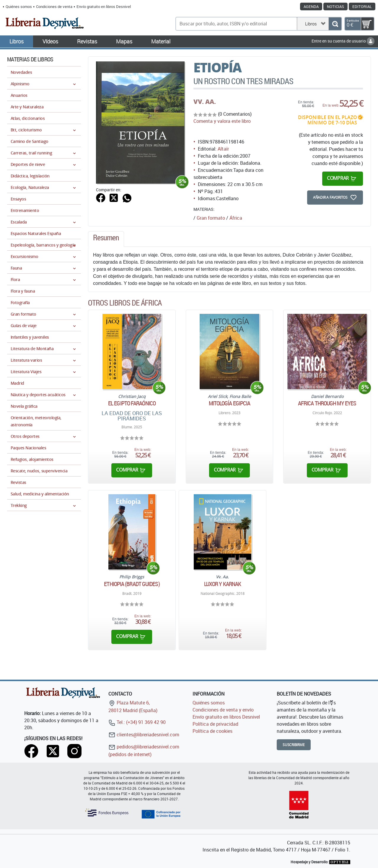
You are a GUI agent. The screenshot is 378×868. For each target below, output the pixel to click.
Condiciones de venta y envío (223, 710)
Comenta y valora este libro (222, 121)
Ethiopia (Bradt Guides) (132, 584)
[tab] (106, 239)
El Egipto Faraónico (132, 403)
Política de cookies (212, 731)
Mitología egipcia (230, 403)
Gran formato (211, 218)
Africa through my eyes (327, 403)
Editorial (362, 6)
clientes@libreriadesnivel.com (144, 735)
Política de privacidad (215, 724)
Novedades (21, 72)
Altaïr (223, 149)
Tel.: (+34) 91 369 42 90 (137, 722)
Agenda (311, 6)
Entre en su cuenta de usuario (343, 41)
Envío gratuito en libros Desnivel (104, 6)
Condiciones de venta (54, 6)
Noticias (335, 6)
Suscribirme (294, 745)
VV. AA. (205, 102)
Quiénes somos (19, 6)
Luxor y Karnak (223, 584)
